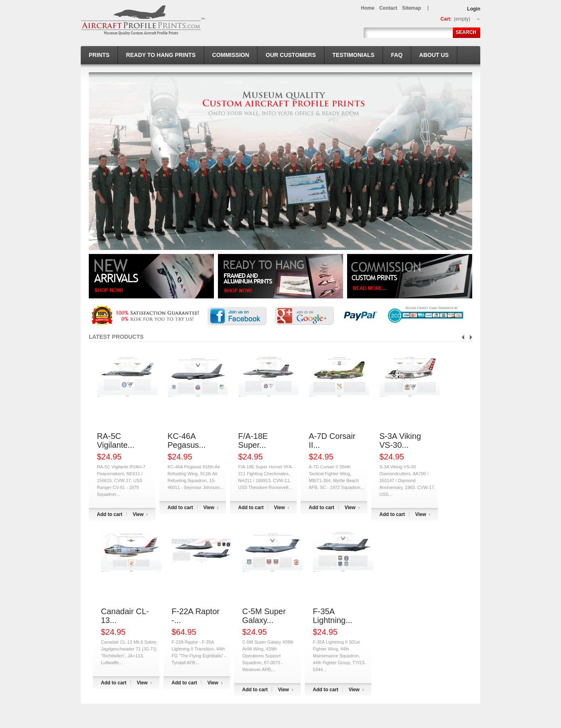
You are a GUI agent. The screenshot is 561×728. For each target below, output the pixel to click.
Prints (99, 55)
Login (474, 9)
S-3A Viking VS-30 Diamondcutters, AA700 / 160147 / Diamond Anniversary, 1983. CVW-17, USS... (407, 480)
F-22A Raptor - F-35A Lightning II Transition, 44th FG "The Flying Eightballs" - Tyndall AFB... (199, 652)
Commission (231, 55)
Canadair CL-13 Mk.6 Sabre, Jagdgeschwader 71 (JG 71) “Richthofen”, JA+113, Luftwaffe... (129, 652)
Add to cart (110, 514)
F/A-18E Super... (253, 441)
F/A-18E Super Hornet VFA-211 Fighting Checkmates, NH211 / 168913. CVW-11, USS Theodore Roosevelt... (266, 477)
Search (466, 32)
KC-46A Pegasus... (187, 441)
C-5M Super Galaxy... (264, 616)
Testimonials (354, 55)
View (138, 514)
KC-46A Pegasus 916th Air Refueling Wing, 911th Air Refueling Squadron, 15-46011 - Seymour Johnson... (195, 477)
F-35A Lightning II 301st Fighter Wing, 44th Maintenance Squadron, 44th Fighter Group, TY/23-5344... (339, 656)
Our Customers (291, 55)
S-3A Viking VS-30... (400, 441)
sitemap (411, 8)
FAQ (397, 55)
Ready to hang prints (161, 55)
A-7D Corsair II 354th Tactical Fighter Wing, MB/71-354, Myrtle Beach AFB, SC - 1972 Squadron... (336, 477)
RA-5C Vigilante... (116, 441)
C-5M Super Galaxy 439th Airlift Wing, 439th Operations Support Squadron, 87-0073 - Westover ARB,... (268, 656)
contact (388, 8)
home (367, 8)
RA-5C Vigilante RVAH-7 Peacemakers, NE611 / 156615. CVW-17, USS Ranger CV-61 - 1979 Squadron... (121, 480)
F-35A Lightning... (333, 616)
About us (434, 55)
